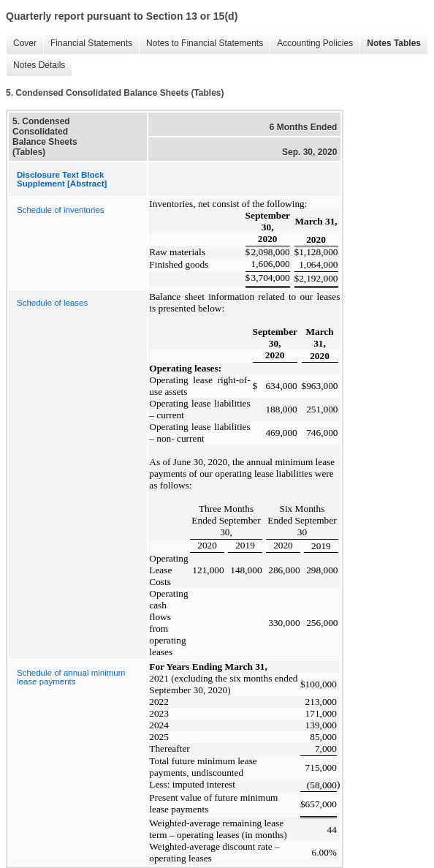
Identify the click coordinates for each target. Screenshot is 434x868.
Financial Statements (88, 44)
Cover (21, 44)
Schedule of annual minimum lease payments (71, 677)
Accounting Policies (311, 44)
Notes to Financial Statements (201, 44)
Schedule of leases (52, 303)
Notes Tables (390, 44)
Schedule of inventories (61, 210)
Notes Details (35, 65)
